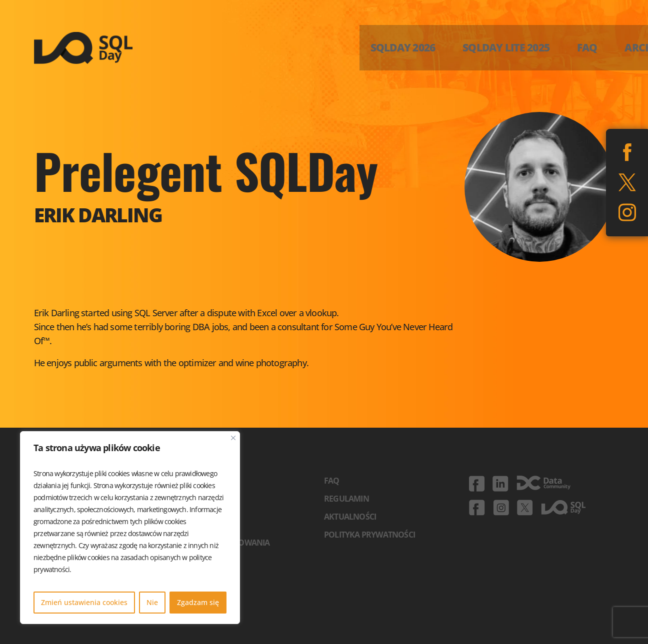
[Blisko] (233, 438)
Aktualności (350, 517)
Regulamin (346, 499)
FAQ (332, 481)
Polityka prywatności (369, 535)
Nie (152, 602)
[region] (130, 528)
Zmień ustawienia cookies (84, 602)
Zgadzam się (198, 602)
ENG (625, 42)
